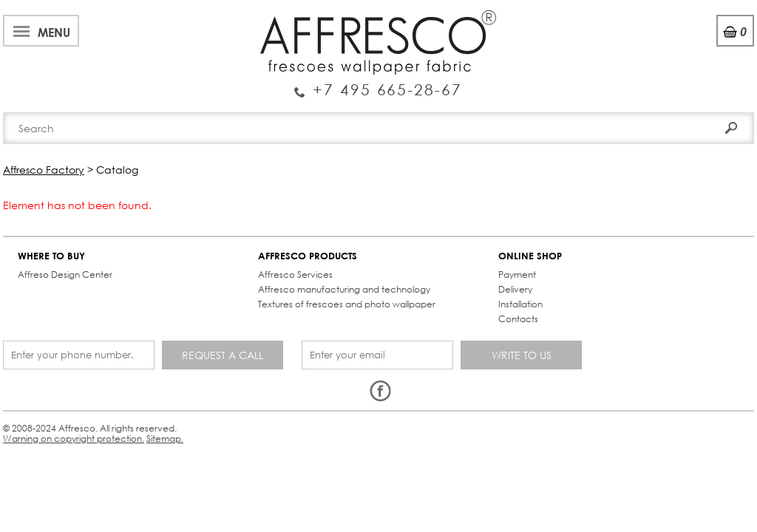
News (253, 17)
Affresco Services (176, 263)
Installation (308, 292)
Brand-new (218, 113)
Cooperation (379, 17)
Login (636, 51)
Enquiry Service (99, 62)
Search (715, 79)
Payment (305, 263)
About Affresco (52, 17)
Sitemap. (376, 374)
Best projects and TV (167, 17)
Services (304, 17)
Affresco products (383, 113)
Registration (697, 51)
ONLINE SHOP (318, 244)
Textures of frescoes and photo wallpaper (191, 312)
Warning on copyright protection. (277, 374)
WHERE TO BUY (56, 244)
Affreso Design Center (69, 263)
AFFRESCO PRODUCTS (189, 244)
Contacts (543, 113)
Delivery (303, 277)
